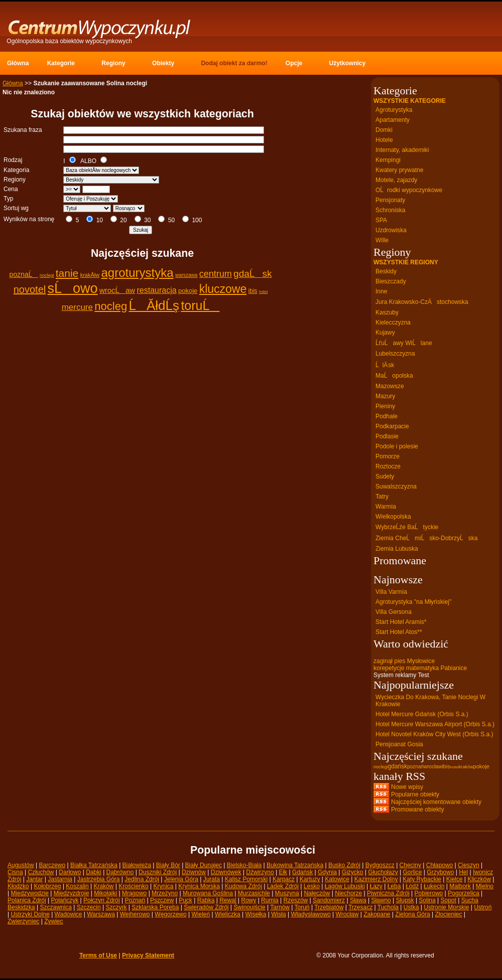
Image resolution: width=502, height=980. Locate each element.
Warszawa (101, 914)
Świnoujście (249, 907)
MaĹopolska (394, 376)
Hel (463, 872)
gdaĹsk (253, 274)
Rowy (248, 900)
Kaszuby (387, 312)
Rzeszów (296, 900)
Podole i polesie (397, 446)
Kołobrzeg (48, 886)
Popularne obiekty (415, 794)
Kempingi (388, 160)
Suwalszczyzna (396, 486)
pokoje (188, 291)
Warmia (386, 507)
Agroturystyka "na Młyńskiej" (413, 602)
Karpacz (284, 879)
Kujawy (385, 333)
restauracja (156, 290)
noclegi (47, 275)
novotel (30, 289)
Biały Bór (168, 865)
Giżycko (353, 872)
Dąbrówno (120, 872)
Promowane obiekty (417, 809)
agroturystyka (138, 273)
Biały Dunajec (204, 865)
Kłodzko (18, 886)
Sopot (449, 900)
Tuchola (388, 907)
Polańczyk (65, 900)
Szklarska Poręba (155, 907)
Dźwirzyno (260, 872)
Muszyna (287, 893)
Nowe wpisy (407, 787)
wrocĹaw (117, 290)
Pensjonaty (390, 200)
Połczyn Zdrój (102, 900)
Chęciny (410, 865)
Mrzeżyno (165, 893)
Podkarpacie (392, 426)
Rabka (206, 900)
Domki (384, 130)
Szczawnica (56, 907)
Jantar (34, 879)
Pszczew (162, 900)
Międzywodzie (29, 893)
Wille (382, 240)
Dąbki (94, 872)
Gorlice (412, 872)
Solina (427, 900)
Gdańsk (302, 872)
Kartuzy (310, 879)
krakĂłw (90, 275)
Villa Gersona (394, 612)
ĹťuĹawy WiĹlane (404, 343)
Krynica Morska (199, 886)
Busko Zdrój (344, 865)
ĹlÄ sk (385, 365)
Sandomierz (329, 900)
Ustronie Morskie (446, 907)
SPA (381, 220)
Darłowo (70, 872)
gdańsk (398, 766)
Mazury (385, 396)
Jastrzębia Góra (99, 879)
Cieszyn (469, 865)
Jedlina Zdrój (142, 879)
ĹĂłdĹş (154, 305)
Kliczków (479, 879)
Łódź (412, 886)
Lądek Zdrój (283, 886)
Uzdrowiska (391, 230)
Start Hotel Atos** (399, 632)
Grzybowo (440, 872)
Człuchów (41, 872)
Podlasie (387, 436)
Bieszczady (391, 281)
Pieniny (385, 406)
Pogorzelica (464, 893)
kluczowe (223, 289)
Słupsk (405, 900)
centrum (216, 274)
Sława (358, 900)
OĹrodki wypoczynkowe (409, 190)
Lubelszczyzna (395, 354)
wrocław (433, 767)
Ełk (283, 872)
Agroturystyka (394, 110)
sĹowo (73, 288)
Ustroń (483, 907)
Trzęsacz (360, 907)
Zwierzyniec (23, 921)
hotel (263, 292)
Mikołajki (105, 893)
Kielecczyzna (393, 322)
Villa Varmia (391, 592)
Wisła (278, 914)
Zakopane (377, 914)
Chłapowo (440, 865)
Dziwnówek (226, 872)
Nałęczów (317, 893)
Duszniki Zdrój (158, 872)
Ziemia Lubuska (397, 549)
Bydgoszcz (380, 865)
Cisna (15, 872)
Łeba (394, 886)
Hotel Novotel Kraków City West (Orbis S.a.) (434, 734)
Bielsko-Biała (244, 865)
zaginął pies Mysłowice (404, 661)
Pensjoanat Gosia (399, 744)
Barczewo (52, 865)
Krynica (163, 886)
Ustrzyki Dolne (30, 914)
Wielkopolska (393, 517)
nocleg (111, 306)
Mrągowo (134, 893)
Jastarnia (60, 879)
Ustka (411, 907)
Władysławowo (310, 914)
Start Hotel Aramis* (401, 622)
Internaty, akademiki (402, 150)
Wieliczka (228, 914)
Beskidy (386, 271)
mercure (77, 307)
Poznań (135, 900)
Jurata (212, 879)
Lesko (312, 886)
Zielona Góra (412, 914)
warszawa (186, 275)
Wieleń (201, 914)
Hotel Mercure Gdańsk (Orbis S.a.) (422, 714)
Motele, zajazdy (396, 180)
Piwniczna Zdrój (388, 893)
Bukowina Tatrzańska (295, 865)
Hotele (384, 140)
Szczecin (89, 907)
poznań (415, 767)
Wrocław (347, 914)
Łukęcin (434, 886)
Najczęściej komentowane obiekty (436, 802)
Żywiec (53, 921)
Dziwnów (194, 872)
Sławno (381, 900)
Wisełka (256, 914)
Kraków (104, 886)
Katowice (337, 879)
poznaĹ (24, 274)
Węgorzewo (170, 914)
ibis (253, 291)
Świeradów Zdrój (206, 907)
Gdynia (327, 872)
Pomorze (388, 456)
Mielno (485, 886)
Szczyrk (116, 907)
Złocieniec (448, 914)
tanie (67, 273)
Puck (185, 900)
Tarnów (280, 907)
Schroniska (390, 210)
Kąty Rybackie (422, 879)
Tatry (382, 497)
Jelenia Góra (181, 879)
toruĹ (200, 305)
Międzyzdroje (72, 893)
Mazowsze (390, 386)
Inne (381, 291)
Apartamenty (393, 120)
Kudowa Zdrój (243, 886)
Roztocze (388, 466)
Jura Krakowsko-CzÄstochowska (422, 302)
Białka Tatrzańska (94, 865)
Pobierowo (429, 893)
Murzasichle (254, 893)
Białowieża (137, 865)
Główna (13, 83)
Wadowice (69, 914)
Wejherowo (135, 914)
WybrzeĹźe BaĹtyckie (407, 527)
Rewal (228, 900)
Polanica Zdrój (27, 900)
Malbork (460, 886)
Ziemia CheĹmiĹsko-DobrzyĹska (426, 538)
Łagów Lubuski (345, 886)
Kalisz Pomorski (246, 879)
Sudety (385, 476)
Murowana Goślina (208, 893)
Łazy (376, 886)
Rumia (270, 900)
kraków (466, 767)
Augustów (21, 865)
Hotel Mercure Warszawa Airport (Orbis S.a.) (435, 724)
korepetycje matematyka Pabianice (420, 668)
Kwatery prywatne (399, 170)
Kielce (455, 879)
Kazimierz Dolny (376, 879)
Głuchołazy (383, 872)
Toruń (302, 907)
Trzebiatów (329, 907)
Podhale (387, 416)
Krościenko (133, 886)
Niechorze (348, 893)
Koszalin (77, 886)
